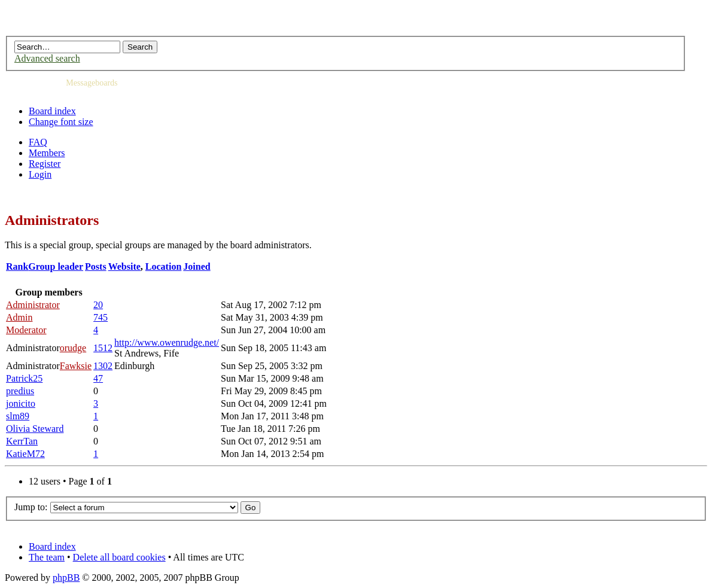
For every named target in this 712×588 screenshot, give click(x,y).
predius (20, 391)
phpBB (66, 578)
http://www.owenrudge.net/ (167, 342)
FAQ (38, 142)
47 (98, 378)
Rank (17, 266)
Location (163, 266)
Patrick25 (24, 378)
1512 (103, 348)
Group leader (56, 266)
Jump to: (31, 507)
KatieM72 (25, 454)
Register (45, 164)
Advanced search (47, 58)
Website (124, 266)
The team (47, 557)
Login (40, 174)
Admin (19, 317)
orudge (73, 348)
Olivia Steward (35, 429)
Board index (52, 111)
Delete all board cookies (119, 557)
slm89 (18, 416)
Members (47, 153)
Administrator (33, 305)
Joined (197, 266)
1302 (103, 366)
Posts (96, 266)
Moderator (26, 330)
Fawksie (76, 366)
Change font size (61, 122)
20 (98, 305)
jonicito (21, 403)
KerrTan (22, 441)
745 (101, 317)
